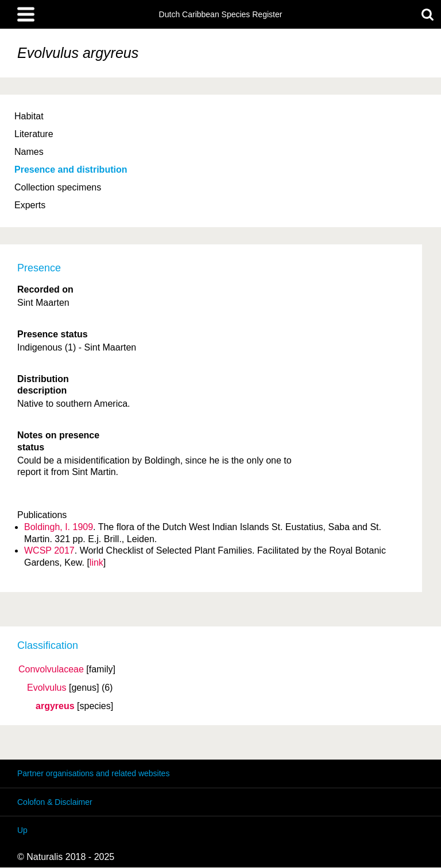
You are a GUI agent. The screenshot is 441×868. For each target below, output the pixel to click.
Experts (30, 205)
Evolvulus (47, 688)
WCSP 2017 (49, 550)
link (96, 563)
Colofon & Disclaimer (55, 802)
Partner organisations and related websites (93, 773)
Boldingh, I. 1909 (59, 527)
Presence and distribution (71, 170)
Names (29, 152)
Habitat (29, 116)
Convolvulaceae (51, 670)
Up (22, 830)
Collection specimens (58, 187)
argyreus (55, 706)
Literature (34, 134)
